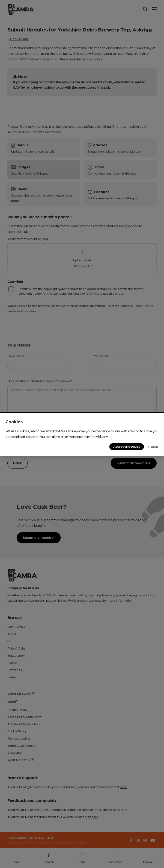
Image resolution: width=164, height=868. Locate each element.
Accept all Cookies (127, 446)
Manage (153, 446)
